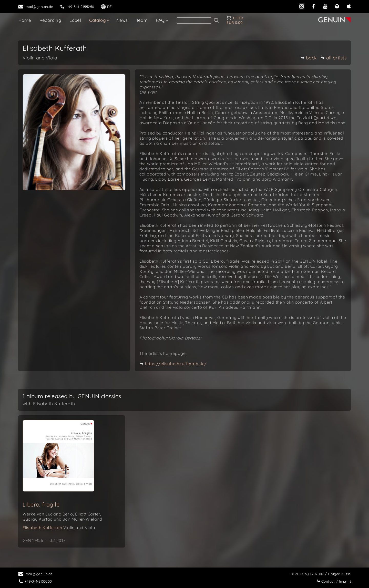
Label (75, 20)
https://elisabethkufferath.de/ (176, 364)
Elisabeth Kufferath (59, 528)
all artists (334, 58)
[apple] (349, 6)
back (309, 58)
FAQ (160, 20)
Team (142, 20)
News (122, 20)
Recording (50, 20)
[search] (194, 20)
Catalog (98, 20)
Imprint (334, 581)
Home (25, 20)
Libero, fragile (41, 504)
